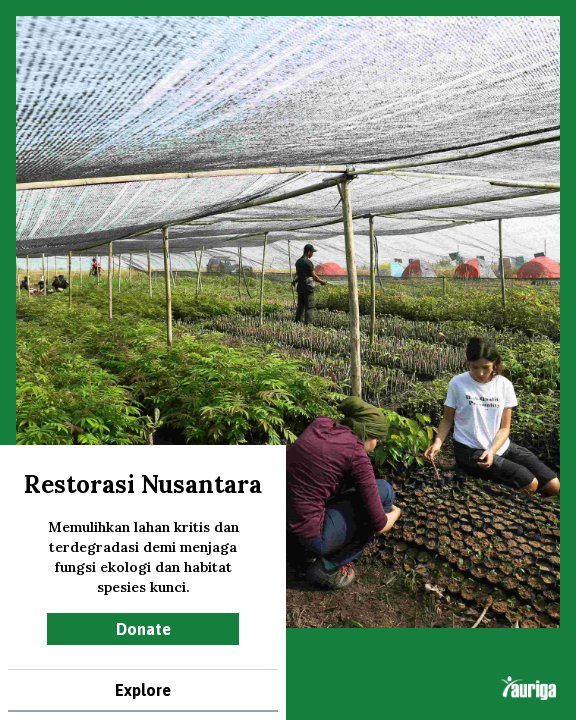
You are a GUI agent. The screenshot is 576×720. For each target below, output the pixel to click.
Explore (143, 690)
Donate (143, 629)
